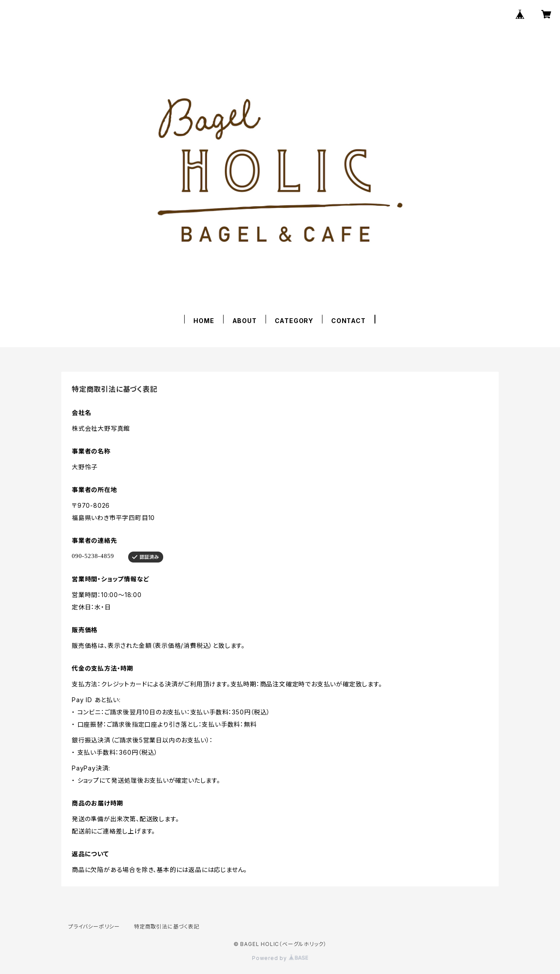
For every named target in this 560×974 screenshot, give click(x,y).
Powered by (280, 958)
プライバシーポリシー (94, 927)
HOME (204, 321)
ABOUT (245, 321)
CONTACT (348, 321)
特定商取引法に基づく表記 (167, 927)
